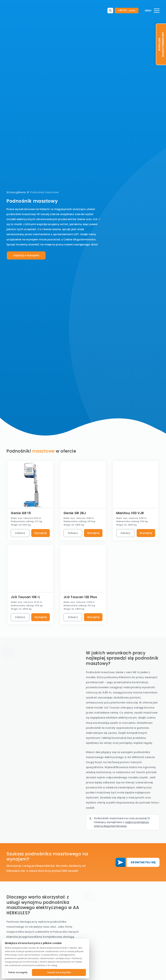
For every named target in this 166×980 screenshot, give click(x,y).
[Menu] (152, 11)
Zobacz (20, 533)
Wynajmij (41, 533)
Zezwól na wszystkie (59, 972)
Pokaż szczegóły (18, 972)
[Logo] (22, 11)
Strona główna (16, 192)
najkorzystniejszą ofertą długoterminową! (121, 824)
